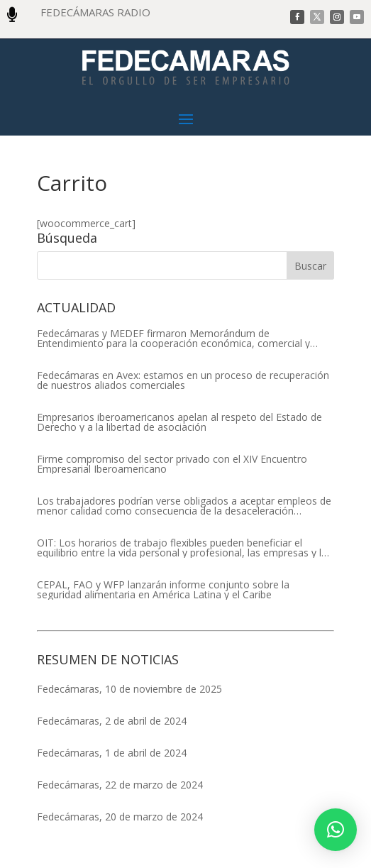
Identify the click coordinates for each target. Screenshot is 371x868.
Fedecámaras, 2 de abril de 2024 (112, 721)
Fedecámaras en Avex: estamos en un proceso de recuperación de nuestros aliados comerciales (183, 380)
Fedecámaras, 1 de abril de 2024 (112, 753)
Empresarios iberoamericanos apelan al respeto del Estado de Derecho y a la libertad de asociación (179, 422)
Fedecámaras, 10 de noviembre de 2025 (129, 689)
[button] (336, 830)
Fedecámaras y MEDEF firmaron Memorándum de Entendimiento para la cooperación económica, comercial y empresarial (173, 339)
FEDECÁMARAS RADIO (95, 12)
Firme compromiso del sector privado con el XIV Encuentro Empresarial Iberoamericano (172, 464)
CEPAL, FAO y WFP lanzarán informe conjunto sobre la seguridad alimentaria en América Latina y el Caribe (163, 590)
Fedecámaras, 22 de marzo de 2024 (120, 785)
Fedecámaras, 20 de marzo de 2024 (120, 817)
